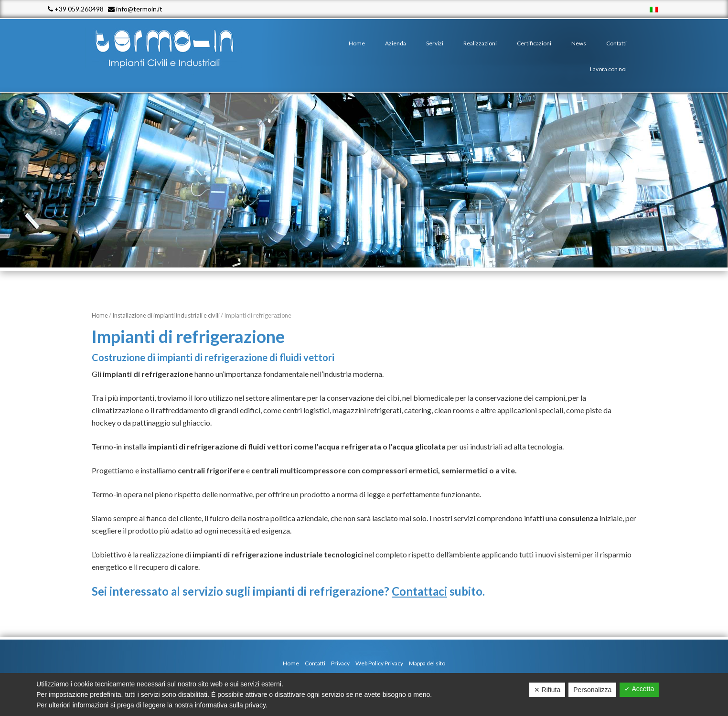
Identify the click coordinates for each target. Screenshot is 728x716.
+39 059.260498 (76, 9)
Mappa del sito (427, 663)
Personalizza (592, 690)
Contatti (315, 663)
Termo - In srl (173, 48)
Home (100, 315)
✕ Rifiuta (547, 690)
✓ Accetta (639, 689)
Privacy (340, 663)
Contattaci (419, 591)
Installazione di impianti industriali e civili (166, 315)
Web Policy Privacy (379, 663)
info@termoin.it (135, 9)
